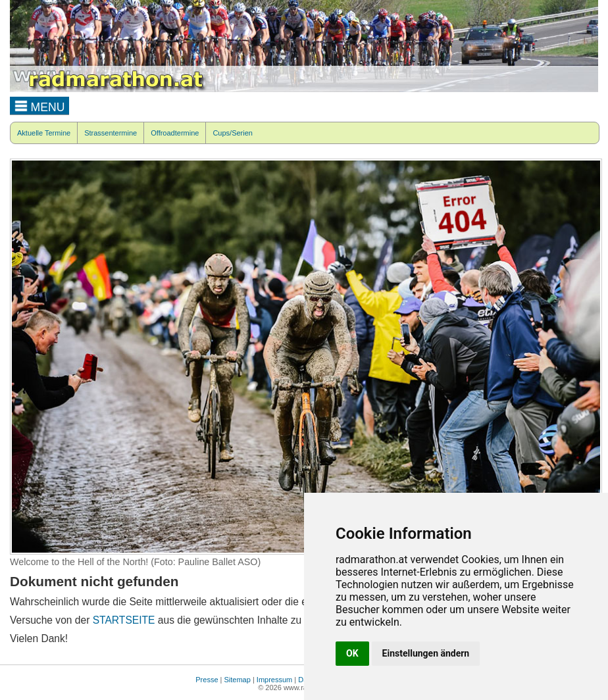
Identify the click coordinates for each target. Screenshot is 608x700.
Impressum (274, 680)
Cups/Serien (233, 133)
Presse (207, 680)
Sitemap (238, 680)
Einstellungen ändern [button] (426, 653)
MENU (40, 105)
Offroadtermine (175, 133)
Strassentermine (111, 133)
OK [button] (352, 653)
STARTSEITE (124, 620)
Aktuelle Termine (44, 133)
